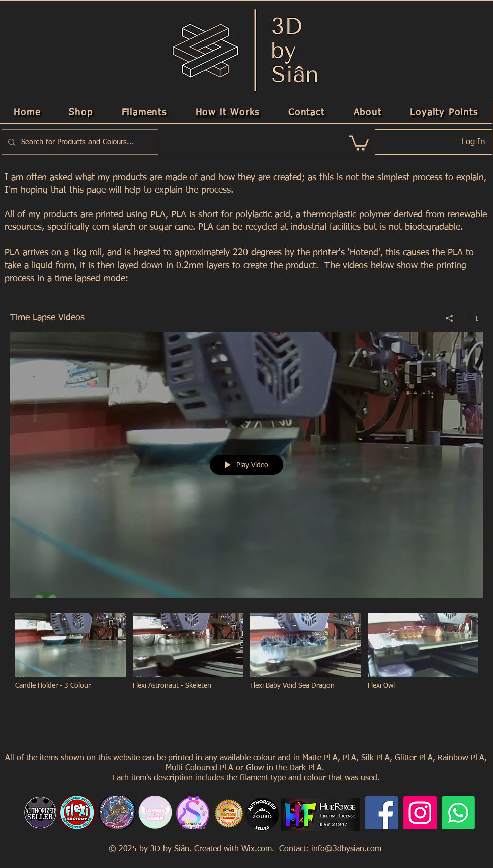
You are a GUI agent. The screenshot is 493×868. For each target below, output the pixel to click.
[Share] (449, 318)
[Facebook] (382, 813)
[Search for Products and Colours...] (79, 142)
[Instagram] (420, 813)
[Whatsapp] (458, 813)
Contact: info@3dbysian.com (329, 849)
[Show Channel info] (473, 318)
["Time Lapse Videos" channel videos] (247, 658)
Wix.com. (258, 849)
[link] (359, 142)
